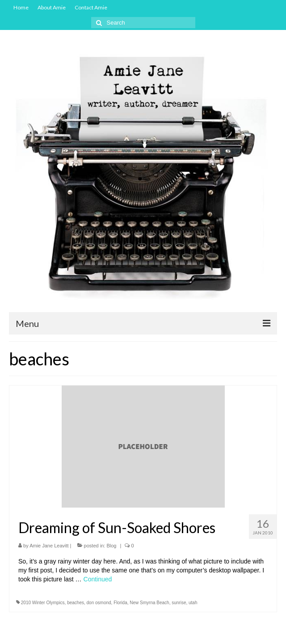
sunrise (179, 603)
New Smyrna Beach (149, 603)
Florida (120, 603)
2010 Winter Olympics (43, 603)
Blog (111, 546)
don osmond (99, 603)
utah (193, 603)
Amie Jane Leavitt (49, 546)
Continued (98, 579)
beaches (76, 603)
